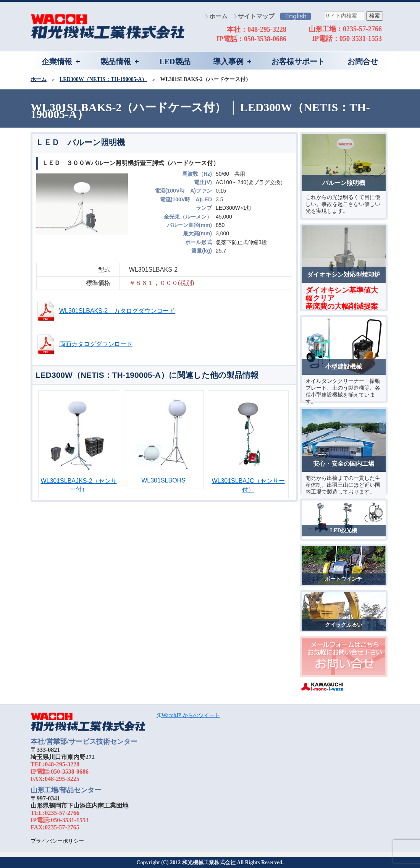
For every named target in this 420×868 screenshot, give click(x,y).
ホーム (218, 16)
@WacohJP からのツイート (188, 715)
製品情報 (116, 62)
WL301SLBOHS (163, 480)
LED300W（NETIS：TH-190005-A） (103, 79)
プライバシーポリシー (57, 841)
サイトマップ (256, 16)
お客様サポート (298, 62)
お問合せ (363, 62)
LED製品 (175, 62)
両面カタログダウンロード (96, 344)
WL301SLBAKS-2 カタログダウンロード (117, 311)
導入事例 (228, 62)
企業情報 (57, 62)
